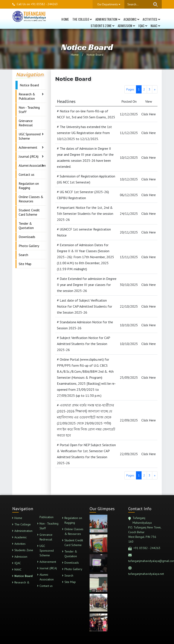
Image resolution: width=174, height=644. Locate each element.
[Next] (155, 89)
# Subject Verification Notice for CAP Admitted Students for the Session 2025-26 (83, 344)
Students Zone (103, 26)
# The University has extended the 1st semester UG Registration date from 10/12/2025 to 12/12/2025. (84, 133)
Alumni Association (32, 165)
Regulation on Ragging (29, 186)
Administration (108, 19)
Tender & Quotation (26, 226)
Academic (131, 19)
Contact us (27, 174)
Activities (151, 19)
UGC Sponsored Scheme (30, 136)
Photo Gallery (29, 246)
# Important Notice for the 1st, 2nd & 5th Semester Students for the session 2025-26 (85, 214)
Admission (126, 26)
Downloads (27, 237)
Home (65, 19)
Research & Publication (27, 96)
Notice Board (95, 55)
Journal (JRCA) (29, 156)
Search (23, 255)
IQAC (143, 26)
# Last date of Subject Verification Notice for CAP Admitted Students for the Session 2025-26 (85, 306)
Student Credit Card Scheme (29, 212)
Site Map (25, 264)
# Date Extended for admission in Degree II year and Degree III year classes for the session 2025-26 (87, 285)
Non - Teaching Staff (29, 110)
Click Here (149, 114)
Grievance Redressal (26, 123)
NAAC (155, 26)
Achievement (28, 147)
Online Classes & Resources (31, 199)
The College (82, 19)
